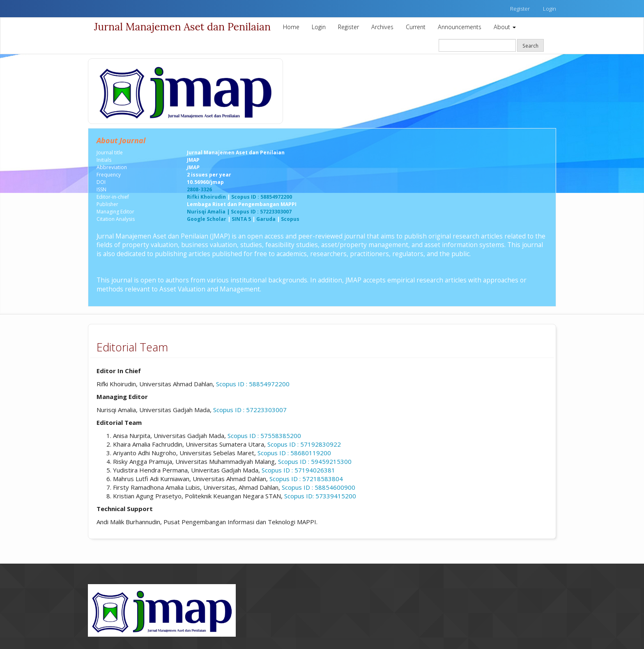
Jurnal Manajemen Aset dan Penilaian (182, 27)
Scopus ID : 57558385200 (264, 436)
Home (291, 27)
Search (530, 46)
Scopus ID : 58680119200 (294, 453)
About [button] (505, 27)
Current (416, 27)
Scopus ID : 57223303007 (250, 410)
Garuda (266, 219)
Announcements (460, 27)
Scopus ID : (319, 487)
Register (520, 9)
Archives (382, 27)
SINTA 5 (241, 219)
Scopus (290, 219)
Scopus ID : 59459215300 (315, 461)
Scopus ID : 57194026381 (298, 470)
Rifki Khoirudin (206, 197)
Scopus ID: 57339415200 (320, 496)
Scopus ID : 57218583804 (306, 479)
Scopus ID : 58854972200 (262, 197)
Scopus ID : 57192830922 (304, 444)
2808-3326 (199, 189)
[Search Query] (477, 45)
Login (550, 9)
